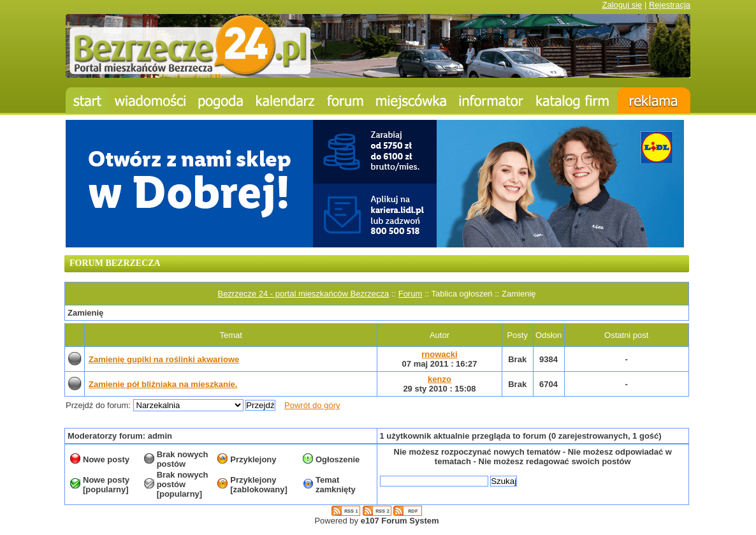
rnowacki (439, 354)
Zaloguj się (622, 5)
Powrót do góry (312, 405)
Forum (411, 294)
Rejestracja (670, 5)
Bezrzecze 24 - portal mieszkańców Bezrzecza (303, 294)
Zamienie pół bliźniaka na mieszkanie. (163, 384)
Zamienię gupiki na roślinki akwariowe (164, 359)
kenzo (440, 379)
